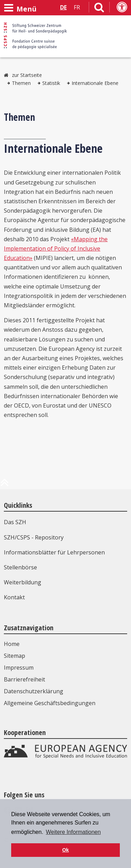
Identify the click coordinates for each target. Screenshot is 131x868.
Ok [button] (65, 850)
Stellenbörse (20, 567)
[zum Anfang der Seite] (5, 485)
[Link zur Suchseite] (99, 9)
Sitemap (14, 656)
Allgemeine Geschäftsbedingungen (50, 703)
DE (63, 7)
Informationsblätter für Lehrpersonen (54, 552)
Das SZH (15, 522)
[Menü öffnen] (20, 8)
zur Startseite (27, 75)
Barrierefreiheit (24, 679)
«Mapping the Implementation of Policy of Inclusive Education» (56, 248)
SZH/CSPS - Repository (34, 537)
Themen (21, 83)
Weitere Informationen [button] (73, 832)
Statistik (51, 83)
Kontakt (14, 597)
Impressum (19, 668)
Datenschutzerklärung (34, 691)
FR (77, 7)
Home (12, 644)
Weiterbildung (23, 582)
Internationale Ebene (95, 83)
